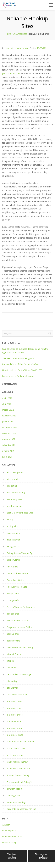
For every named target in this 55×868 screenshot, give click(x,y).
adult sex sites (13, 479)
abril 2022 (7, 404)
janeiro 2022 (8, 422)
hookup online (13, 641)
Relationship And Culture (18, 769)
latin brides (12, 668)
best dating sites (14, 499)
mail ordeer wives (15, 701)
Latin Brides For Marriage (19, 674)
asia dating (12, 486)
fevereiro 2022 (9, 416)
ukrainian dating (14, 789)
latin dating (12, 681)
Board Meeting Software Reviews (18, 376)
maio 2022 (7, 398)
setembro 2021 (9, 445)
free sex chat (13, 614)
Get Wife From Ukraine (17, 620)
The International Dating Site (20, 782)
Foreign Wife (13, 600)
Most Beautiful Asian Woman (21, 742)
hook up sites (13, 634)
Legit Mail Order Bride (17, 694)
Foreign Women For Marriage (21, 607)
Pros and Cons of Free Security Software (22, 364)
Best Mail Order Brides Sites (20, 513)
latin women (12, 688)
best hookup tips (15, 506)
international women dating (20, 647)
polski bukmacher (15, 755)
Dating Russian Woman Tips (20, 553)
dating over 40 (13, 546)
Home (8, 34)
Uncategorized (20, 34)
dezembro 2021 (10, 427)
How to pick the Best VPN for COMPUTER (22, 370)
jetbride (10, 661)
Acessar (6, 825)
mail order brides (15, 715)
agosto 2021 (8, 451)
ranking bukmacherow (17, 762)
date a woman (13, 540)
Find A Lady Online (15, 580)
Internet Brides (14, 654)
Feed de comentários (12, 836)
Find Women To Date (17, 587)
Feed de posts (9, 831)
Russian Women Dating (18, 775)
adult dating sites (15, 472)
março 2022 (8, 410)
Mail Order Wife (14, 721)
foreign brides (13, 593)
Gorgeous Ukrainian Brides (19, 627)
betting (10, 519)
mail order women (15, 728)
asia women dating (16, 493)
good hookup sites (11, 73)
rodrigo (8, 48)
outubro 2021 (9, 439)
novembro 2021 (10, 433)
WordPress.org (9, 842)
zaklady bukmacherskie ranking (21, 809)
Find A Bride (12, 567)
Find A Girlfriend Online (17, 573)
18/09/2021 (42, 48)
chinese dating (13, 533)
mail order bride (14, 708)
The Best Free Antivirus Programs (18, 358)
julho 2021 (7, 457)
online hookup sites (16, 748)
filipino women (14, 560)
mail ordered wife (15, 735)
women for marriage (16, 802)
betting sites (12, 526)
